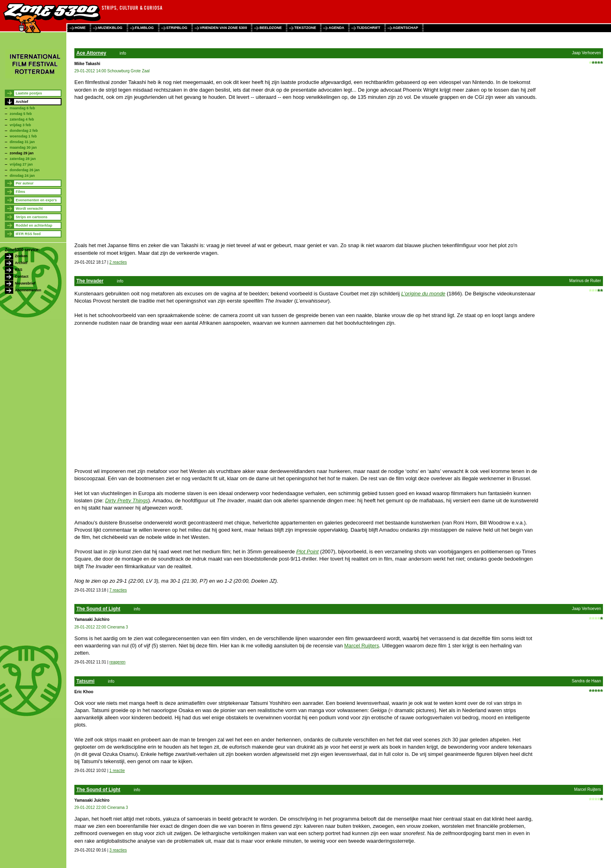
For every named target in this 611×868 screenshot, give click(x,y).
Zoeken (21, 256)
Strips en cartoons (32, 217)
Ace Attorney (91, 53)
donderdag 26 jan (25, 170)
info (123, 53)
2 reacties (118, 262)
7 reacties (118, 590)
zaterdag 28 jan (23, 159)
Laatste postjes (29, 93)
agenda (336, 28)
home (80, 28)
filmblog (145, 28)
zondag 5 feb (21, 114)
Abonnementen (28, 290)
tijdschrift (368, 28)
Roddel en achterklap (34, 225)
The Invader (90, 281)
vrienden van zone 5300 (223, 28)
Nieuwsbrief (25, 283)
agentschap (405, 28)
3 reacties (118, 850)
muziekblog (110, 28)
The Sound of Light (98, 609)
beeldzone (271, 28)
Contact (22, 276)
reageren (117, 662)
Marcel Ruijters (362, 646)
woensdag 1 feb (23, 136)
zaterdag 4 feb (22, 119)
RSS (19, 270)
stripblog (177, 28)
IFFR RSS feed (28, 234)
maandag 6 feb (22, 108)
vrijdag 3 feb (20, 125)
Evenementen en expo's (36, 200)
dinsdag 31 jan (22, 142)
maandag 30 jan (23, 147)
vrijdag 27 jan (21, 164)
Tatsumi (85, 681)
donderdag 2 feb (24, 131)
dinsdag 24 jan (22, 176)
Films (21, 192)
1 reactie (117, 771)
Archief (22, 102)
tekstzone (305, 28)
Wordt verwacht (29, 209)
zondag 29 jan (22, 153)
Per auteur (25, 183)
